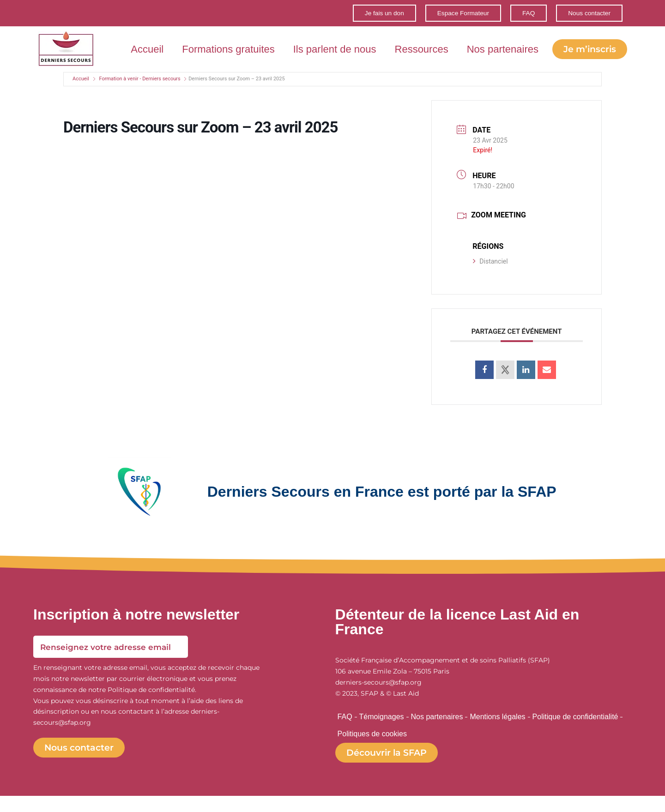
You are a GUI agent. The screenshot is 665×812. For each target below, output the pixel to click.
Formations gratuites (308, 45)
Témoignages (382, 728)
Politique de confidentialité (575, 728)
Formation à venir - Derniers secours (139, 89)
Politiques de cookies (372, 748)
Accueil (227, 45)
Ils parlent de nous (414, 45)
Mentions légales (497, 728)
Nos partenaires (582, 45)
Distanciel (490, 271)
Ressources (501, 45)
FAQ (345, 728)
